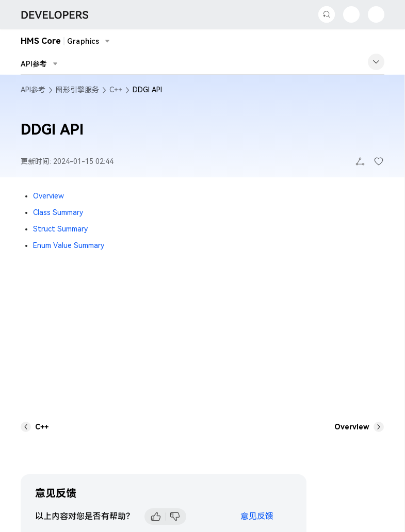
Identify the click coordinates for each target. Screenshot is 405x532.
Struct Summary (60, 229)
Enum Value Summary (69, 245)
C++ (116, 90)
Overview (48, 196)
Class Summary (58, 212)
